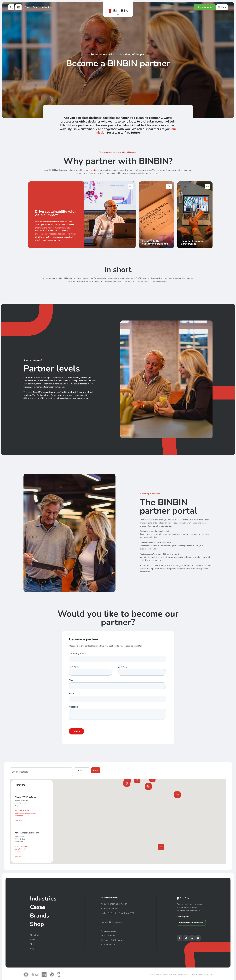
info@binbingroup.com (111, 922)
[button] (118, 15)
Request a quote (205, 7)
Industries (46, 7)
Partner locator (108, 944)
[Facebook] (180, 938)
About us (34, 940)
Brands (40, 916)
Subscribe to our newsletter (191, 923)
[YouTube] (198, 938)
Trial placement (108, 935)
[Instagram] (186, 938)
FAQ (32, 948)
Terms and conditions (169, 974)
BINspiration (36, 935)
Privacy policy (183, 974)
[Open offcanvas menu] (222, 7)
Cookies (193, 974)
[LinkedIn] (192, 938)
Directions (18, 820)
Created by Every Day (205, 974)
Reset (96, 770)
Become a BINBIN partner (113, 940)
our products (93, 170)
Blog (32, 944)
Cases (36, 7)
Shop (27, 7)
